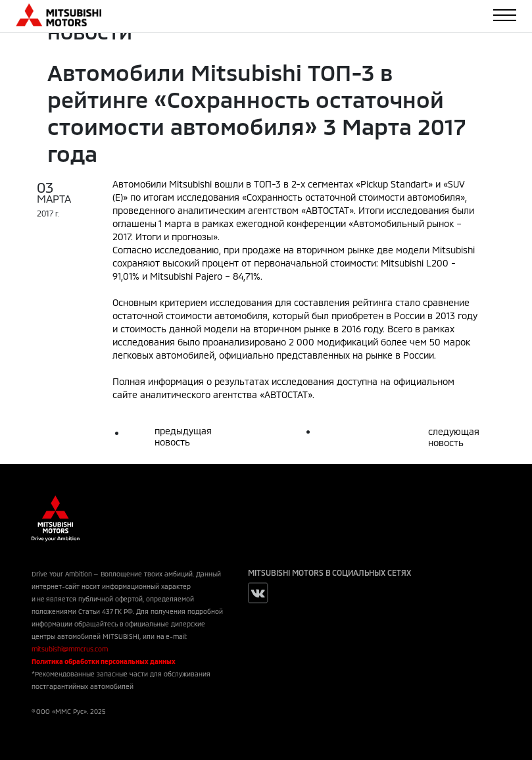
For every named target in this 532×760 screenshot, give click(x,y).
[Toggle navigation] (505, 15)
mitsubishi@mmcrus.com (70, 649)
